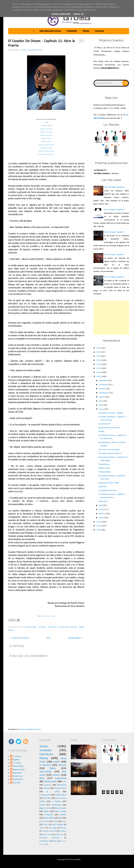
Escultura (63, 831)
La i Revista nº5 (105, 424)
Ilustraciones (31, 627)
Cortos (46, 825)
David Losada (61, 808)
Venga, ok (78, 14)
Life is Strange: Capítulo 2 (114, 255)
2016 (99, 530)
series (64, 821)
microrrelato (46, 772)
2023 (99, 360)
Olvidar (101, 432)
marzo (102, 510)
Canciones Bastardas (49, 838)
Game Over (103, 501)
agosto (102, 397)
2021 (99, 368)
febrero (102, 514)
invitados (42, 627)
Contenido (72, 31)
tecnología (52, 828)
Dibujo (46, 811)
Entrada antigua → (76, 638)
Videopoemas (45, 795)
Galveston (103, 487)
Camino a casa (104, 468)
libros (42, 778)
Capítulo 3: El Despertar (46, 132)
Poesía (44, 758)
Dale (126, 83)
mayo (101, 409)
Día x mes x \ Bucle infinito (109, 450)
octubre (102, 389)
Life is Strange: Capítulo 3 (114, 232)
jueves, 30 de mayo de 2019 (32, 50)
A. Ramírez (57, 801)
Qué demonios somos (50, 31)
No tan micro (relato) (68, 627)
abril (101, 505)
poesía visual (47, 835)
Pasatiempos (44, 841)
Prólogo (46, 122)
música (56, 775)
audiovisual (61, 778)
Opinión (63, 828)
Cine (64, 782)
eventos (63, 815)
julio (101, 401)
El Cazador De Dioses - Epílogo (47, 616)
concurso (48, 785)
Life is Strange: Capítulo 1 (114, 277)
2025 (99, 352)
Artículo (62, 765)
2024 (99, 356)
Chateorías (59, 835)
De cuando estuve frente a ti (110, 453)
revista (42, 828)
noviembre (104, 385)
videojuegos (56, 805)
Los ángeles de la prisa (108, 491)
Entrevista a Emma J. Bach (109, 483)
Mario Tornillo (60, 811)
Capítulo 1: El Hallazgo (46, 126)
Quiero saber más (61, 14)
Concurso (99, 31)
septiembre (104, 393)
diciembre (103, 381)
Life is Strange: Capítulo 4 (114, 187)
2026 (99, 348)
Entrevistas (62, 785)
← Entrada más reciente (19, 638)
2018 (99, 522)
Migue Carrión (45, 808)
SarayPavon (18, 776)
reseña (56, 762)
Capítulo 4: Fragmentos (46, 135)
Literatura (53, 627)
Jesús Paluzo (44, 821)
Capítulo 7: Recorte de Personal (46, 145)
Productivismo (104, 464)
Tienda (86, 31)
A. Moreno (17, 756)
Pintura (42, 805)
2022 (99, 364)
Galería (47, 788)
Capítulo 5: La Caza (46, 138)
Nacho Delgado (58, 825)
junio (101, 405)
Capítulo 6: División (46, 142)
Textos (44, 746)
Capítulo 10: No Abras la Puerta (46, 154)
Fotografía (49, 815)
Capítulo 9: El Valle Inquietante (46, 151)
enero (102, 518)
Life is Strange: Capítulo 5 (114, 210)
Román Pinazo (60, 788)
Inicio (49, 638)
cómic (55, 821)
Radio (55, 841)
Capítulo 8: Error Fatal (46, 148)
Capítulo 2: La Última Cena (46, 129)
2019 (99, 377)
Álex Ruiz (17, 783)
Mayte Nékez (18, 766)
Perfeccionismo (105, 472)
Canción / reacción (49, 831)
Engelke (16, 760)
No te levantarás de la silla (109, 428)
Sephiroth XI (18, 779)
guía (61, 818)
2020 (99, 372)
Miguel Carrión (19, 770)
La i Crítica (17, 763)
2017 (99, 526)
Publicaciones (61, 795)
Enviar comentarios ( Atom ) (30, 729)
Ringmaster (17, 773)
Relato (53, 768)
